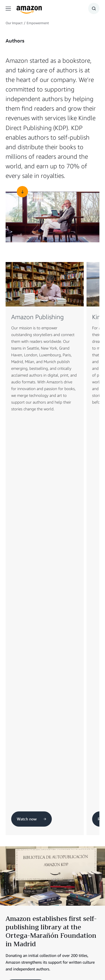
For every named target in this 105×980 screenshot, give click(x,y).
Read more (26, 598)
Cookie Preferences (48, 960)
